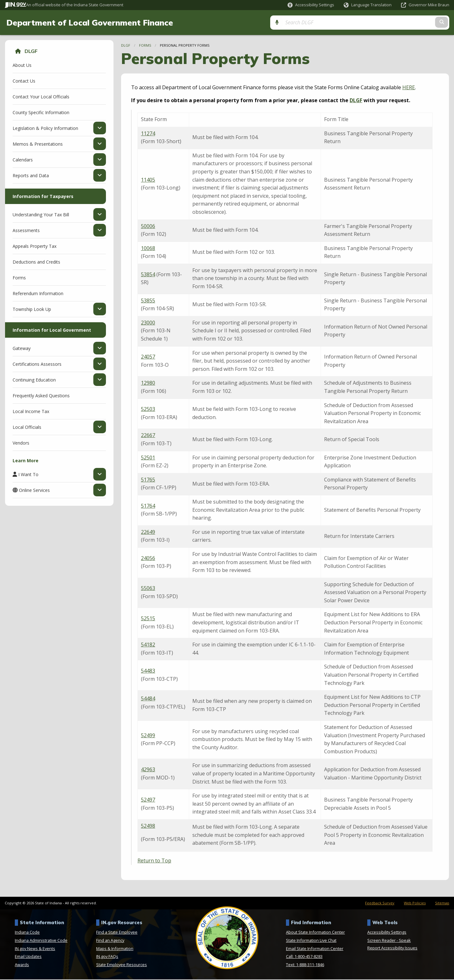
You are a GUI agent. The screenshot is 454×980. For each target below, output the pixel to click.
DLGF (31, 52)
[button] (311, 5)
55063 (148, 589)
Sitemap (442, 903)
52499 (148, 736)
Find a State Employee (117, 933)
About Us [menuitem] (22, 65)
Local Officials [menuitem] (27, 427)
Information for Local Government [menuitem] (52, 330)
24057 (148, 357)
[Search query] (396, 23)
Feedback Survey (380, 903)
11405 (148, 180)
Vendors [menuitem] (21, 443)
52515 (148, 619)
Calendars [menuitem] (23, 160)
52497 (148, 800)
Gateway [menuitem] (22, 348)
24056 (148, 558)
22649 (148, 532)
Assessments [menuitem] (26, 230)
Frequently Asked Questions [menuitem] (41, 396)
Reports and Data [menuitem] (31, 176)
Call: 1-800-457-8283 (304, 957)
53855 (148, 301)
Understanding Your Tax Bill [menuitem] (41, 215)
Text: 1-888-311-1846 (305, 965)
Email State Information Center (315, 949)
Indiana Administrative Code (41, 941)
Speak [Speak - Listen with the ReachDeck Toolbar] (405, 941)
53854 (148, 275)
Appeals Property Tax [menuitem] (35, 246)
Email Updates (28, 957)
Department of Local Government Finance (90, 23)
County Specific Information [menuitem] (41, 113)
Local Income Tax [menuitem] (31, 412)
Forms (145, 46)
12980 (148, 383)
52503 (148, 410)
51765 (148, 480)
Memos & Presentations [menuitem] (38, 144)
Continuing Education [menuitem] (34, 380)
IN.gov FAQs (107, 957)
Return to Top (154, 861)
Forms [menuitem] (19, 278)
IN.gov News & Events (35, 949)
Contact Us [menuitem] (24, 81)
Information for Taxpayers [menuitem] (43, 197)
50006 (148, 226)
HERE (409, 88)
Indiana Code (27, 933)
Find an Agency (110, 941)
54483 (148, 671)
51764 (148, 506)
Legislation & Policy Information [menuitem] (45, 128)
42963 (148, 770)
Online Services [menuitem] (34, 491)
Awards (22, 965)
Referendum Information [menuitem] (38, 294)
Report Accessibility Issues (392, 948)
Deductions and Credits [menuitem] (36, 262)
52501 (148, 458)
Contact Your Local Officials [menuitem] (41, 97)
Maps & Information (115, 949)
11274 (148, 134)
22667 (148, 436)
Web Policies (415, 903)
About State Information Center (315, 933)
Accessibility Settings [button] (387, 933)
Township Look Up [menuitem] (32, 309)
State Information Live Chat (311, 941)
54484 (148, 699)
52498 (148, 826)
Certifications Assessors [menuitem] (37, 364)
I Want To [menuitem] (28, 475)
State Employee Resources (122, 965)
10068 (148, 248)
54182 (148, 645)
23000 (148, 323)
